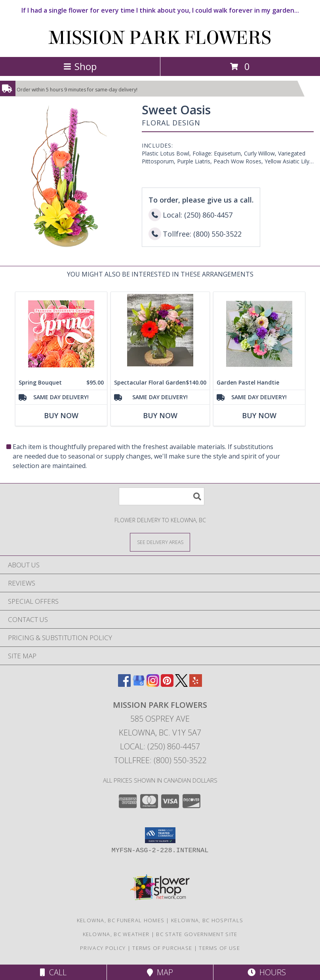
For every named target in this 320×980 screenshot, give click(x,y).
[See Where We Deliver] (160, 542)
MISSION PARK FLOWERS (160, 38)
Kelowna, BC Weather (116, 934)
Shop (80, 66)
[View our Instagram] (153, 684)
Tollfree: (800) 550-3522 (160, 760)
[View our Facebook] (124, 684)
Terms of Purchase (162, 948)
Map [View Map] (160, 972)
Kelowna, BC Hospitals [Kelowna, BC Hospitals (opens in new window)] (207, 920)
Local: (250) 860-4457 (160, 746)
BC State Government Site (197, 934)
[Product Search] (162, 496)
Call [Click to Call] (53, 972)
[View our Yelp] (196, 684)
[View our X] (181, 684)
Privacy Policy (103, 948)
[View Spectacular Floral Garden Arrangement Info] (160, 334)
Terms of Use (219, 948)
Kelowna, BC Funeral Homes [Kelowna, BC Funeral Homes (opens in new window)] (121, 920)
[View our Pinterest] (167, 684)
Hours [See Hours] (267, 972)
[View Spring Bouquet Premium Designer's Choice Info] (61, 334)
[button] (160, 835)
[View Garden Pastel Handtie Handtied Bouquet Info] (259, 334)
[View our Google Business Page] (139, 684)
